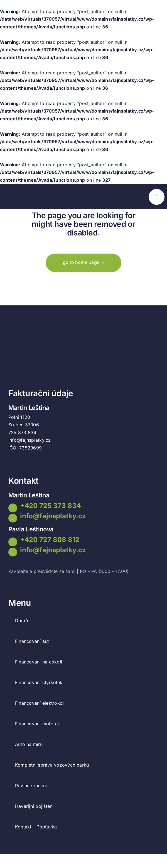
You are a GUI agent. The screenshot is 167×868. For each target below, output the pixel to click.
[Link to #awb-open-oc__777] (157, 197)
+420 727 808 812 (50, 540)
